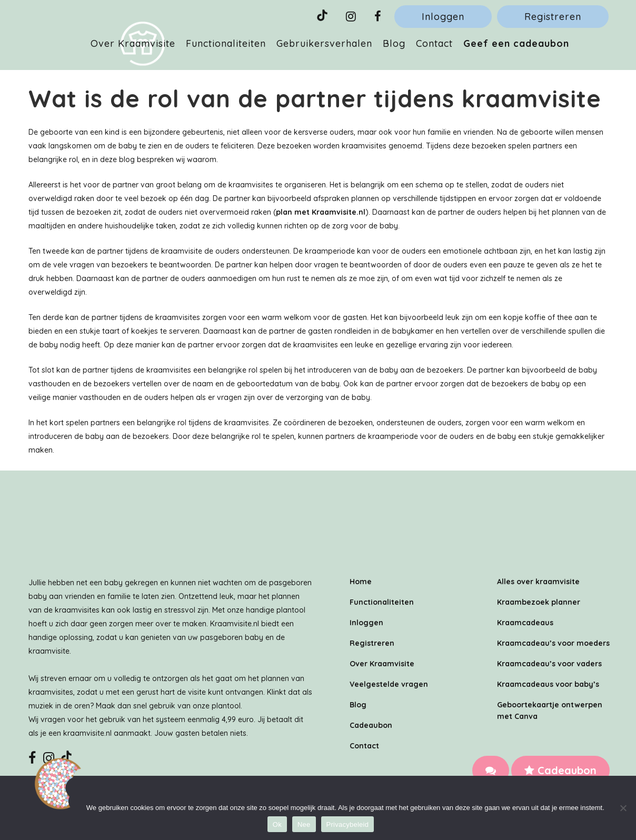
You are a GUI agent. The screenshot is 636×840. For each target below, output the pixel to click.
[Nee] (623, 808)
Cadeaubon (560, 770)
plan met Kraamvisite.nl (321, 212)
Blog (358, 705)
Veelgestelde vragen (389, 684)
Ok (277, 824)
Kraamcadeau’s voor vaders (549, 664)
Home (361, 582)
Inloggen (443, 17)
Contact (364, 746)
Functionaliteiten (382, 602)
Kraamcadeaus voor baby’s (548, 684)
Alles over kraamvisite (538, 582)
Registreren (553, 17)
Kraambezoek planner (539, 602)
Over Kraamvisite (382, 664)
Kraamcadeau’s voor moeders (553, 643)
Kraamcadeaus (525, 623)
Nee (304, 824)
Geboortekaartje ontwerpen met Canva (550, 711)
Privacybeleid (348, 824)
